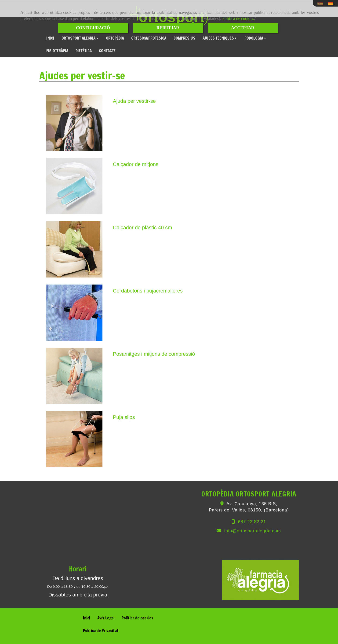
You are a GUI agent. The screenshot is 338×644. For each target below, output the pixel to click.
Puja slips (124, 417)
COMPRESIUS (184, 38)
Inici (87, 618)
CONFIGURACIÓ (93, 28)
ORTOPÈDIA (115, 38)
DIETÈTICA (84, 51)
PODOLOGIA (255, 38)
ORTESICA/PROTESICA (149, 38)
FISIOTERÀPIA (57, 51)
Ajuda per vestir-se (134, 101)
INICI (50, 38)
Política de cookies (238, 19)
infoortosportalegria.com (253, 531)
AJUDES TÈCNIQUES (220, 38)
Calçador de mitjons (136, 164)
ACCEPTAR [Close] (243, 28)
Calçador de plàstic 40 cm (143, 228)
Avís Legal (106, 618)
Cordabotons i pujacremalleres (148, 291)
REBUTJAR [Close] (168, 28)
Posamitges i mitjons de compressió (154, 354)
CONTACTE (107, 51)
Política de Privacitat (101, 631)
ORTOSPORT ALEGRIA (80, 38)
